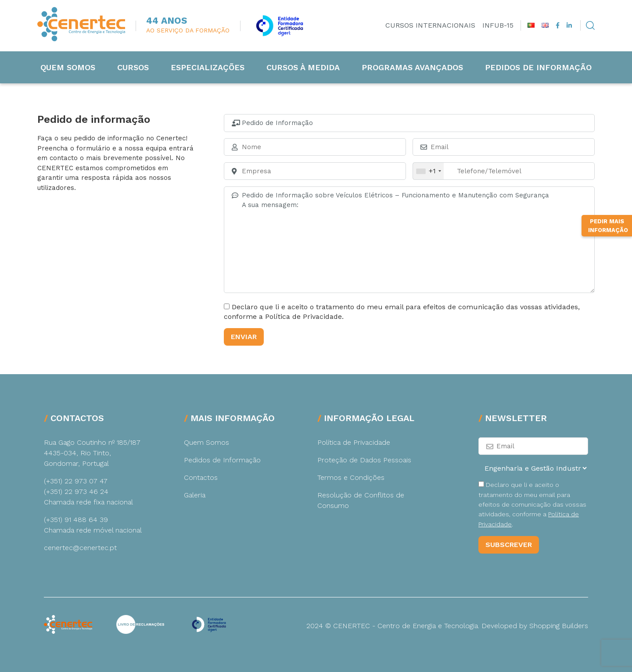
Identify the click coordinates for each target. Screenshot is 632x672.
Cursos (133, 67)
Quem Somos (68, 67)
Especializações (208, 67)
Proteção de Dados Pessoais (364, 460)
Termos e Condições (351, 477)
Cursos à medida (303, 67)
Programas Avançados (412, 67)
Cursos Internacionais (430, 25)
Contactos (201, 477)
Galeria (195, 495)
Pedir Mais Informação (608, 226)
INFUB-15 (498, 25)
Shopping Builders (559, 626)
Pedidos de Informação (538, 67)
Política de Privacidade (354, 442)
